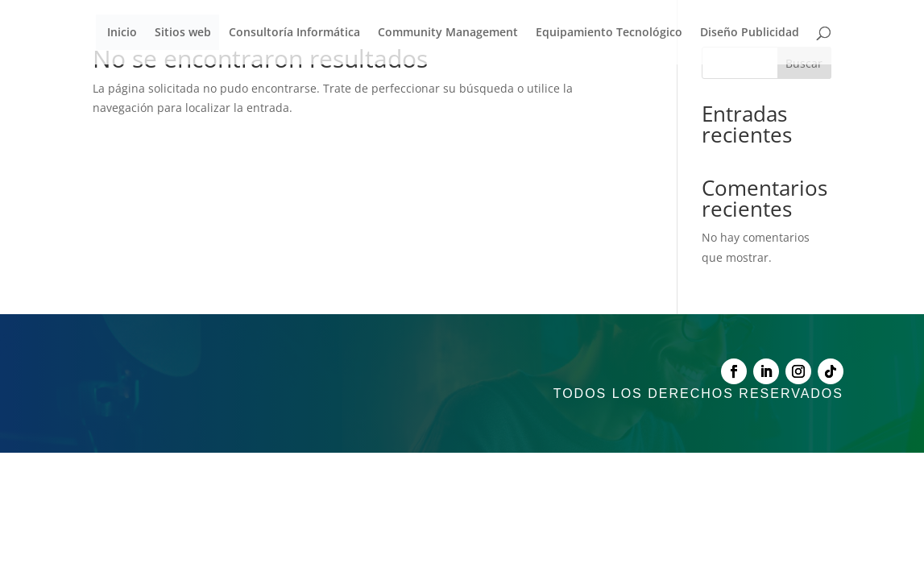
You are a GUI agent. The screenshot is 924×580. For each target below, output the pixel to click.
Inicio (122, 33)
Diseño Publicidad (750, 33)
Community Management (448, 33)
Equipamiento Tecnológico (609, 33)
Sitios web (183, 33)
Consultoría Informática (294, 33)
